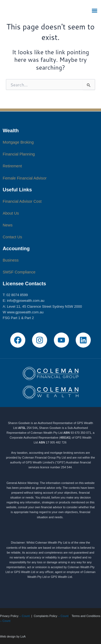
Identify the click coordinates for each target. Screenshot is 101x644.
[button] (95, 10)
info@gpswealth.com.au (26, 301)
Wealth (11, 131)
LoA (23, 636)
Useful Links (17, 190)
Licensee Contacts (24, 284)
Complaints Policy (45, 616)
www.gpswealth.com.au (25, 312)
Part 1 (15, 318)
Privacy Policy (9, 616)
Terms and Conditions (86, 616)
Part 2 (29, 318)
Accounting (16, 248)
